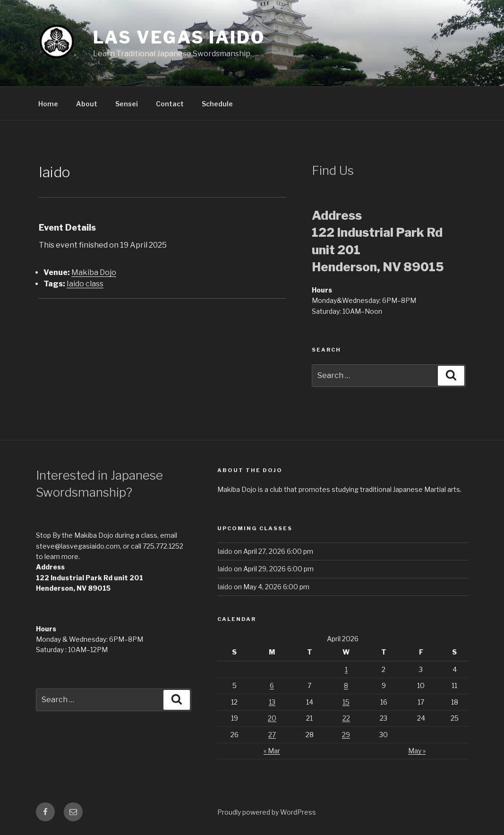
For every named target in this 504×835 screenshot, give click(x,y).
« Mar (272, 751)
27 (272, 735)
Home (48, 104)
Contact (170, 104)
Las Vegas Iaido (179, 37)
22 (346, 718)
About (87, 104)
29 (346, 735)
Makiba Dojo (94, 272)
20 (272, 718)
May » (417, 751)
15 (346, 702)
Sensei (127, 104)
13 (272, 702)
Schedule (217, 104)
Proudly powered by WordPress (267, 812)
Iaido (225, 551)
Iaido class (85, 284)
